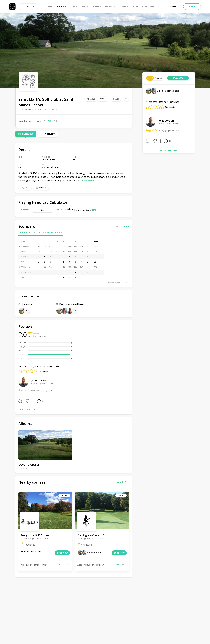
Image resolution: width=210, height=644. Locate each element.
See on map (54, 110)
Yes (49, 121)
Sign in (173, 7)
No (55, 121)
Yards (118, 227)
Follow (91, 99)
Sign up (192, 7)
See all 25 (122, 482)
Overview (28, 134)
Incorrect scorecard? (118, 283)
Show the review (27, 410)
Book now (62, 553)
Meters (126, 227)
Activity (50, 134)
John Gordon (39, 381)
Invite (102, 99)
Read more (88, 181)
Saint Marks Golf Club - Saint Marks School (41, 232)
